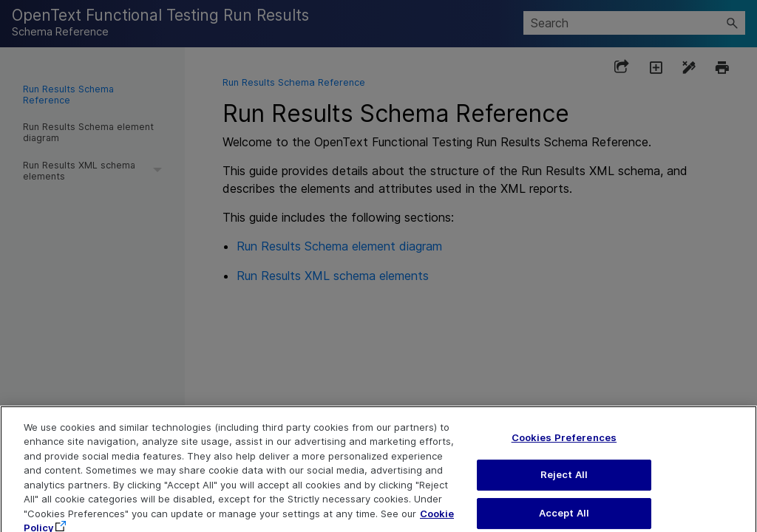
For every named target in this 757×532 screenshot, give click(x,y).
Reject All (564, 480)
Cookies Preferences (564, 443)
